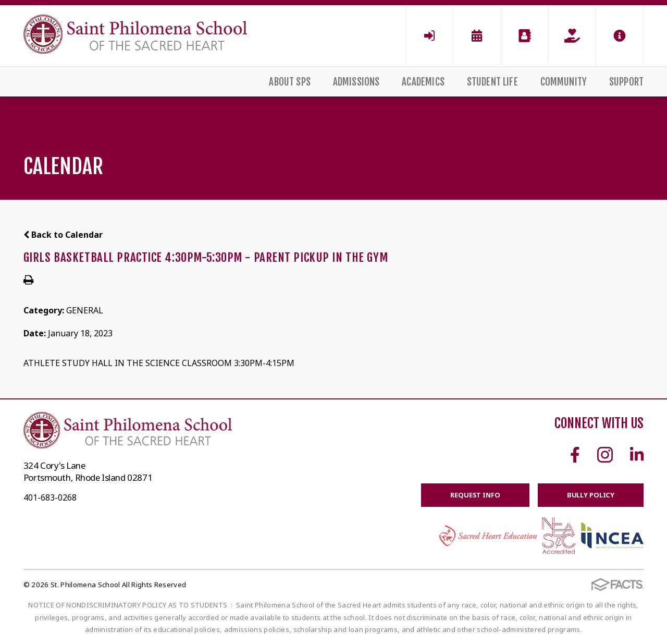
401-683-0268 (50, 497)
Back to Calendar (63, 235)
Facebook (575, 455)
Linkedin (637, 455)
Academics (423, 82)
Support (626, 82)
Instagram (605, 455)
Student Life (492, 82)
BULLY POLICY (591, 495)
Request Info (475, 495)
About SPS (290, 82)
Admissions (356, 82)
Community (564, 82)
